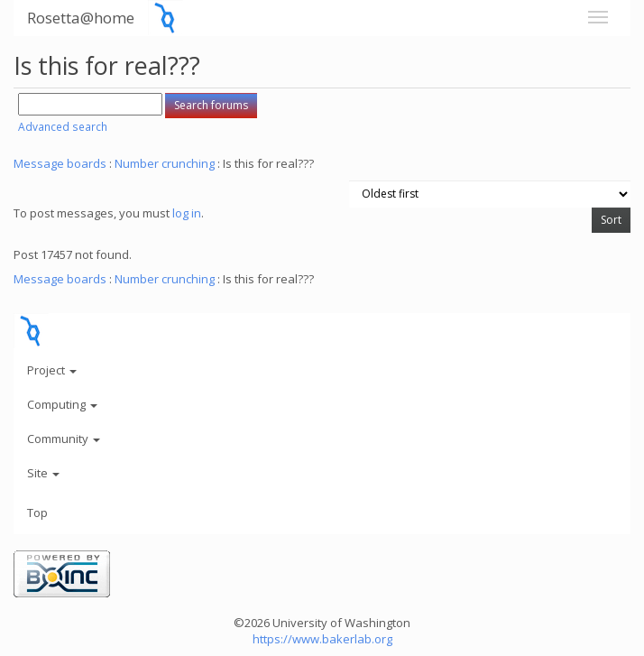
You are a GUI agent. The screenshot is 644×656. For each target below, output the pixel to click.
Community (64, 439)
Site (43, 473)
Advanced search (63, 127)
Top (37, 513)
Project (52, 370)
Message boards (60, 163)
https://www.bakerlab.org (322, 639)
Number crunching (165, 163)
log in (187, 213)
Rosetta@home (81, 18)
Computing (62, 404)
